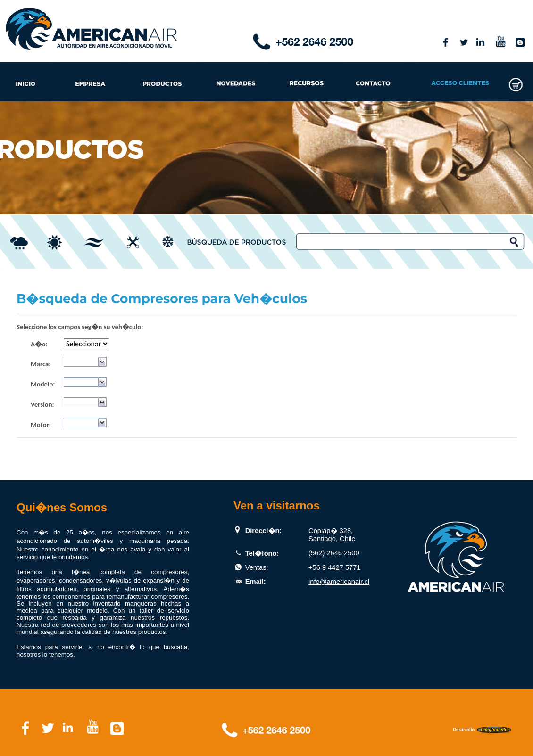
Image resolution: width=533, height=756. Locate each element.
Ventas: (257, 567)
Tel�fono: (262, 553)
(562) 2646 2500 (334, 553)
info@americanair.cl (339, 582)
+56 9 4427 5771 (334, 567)
